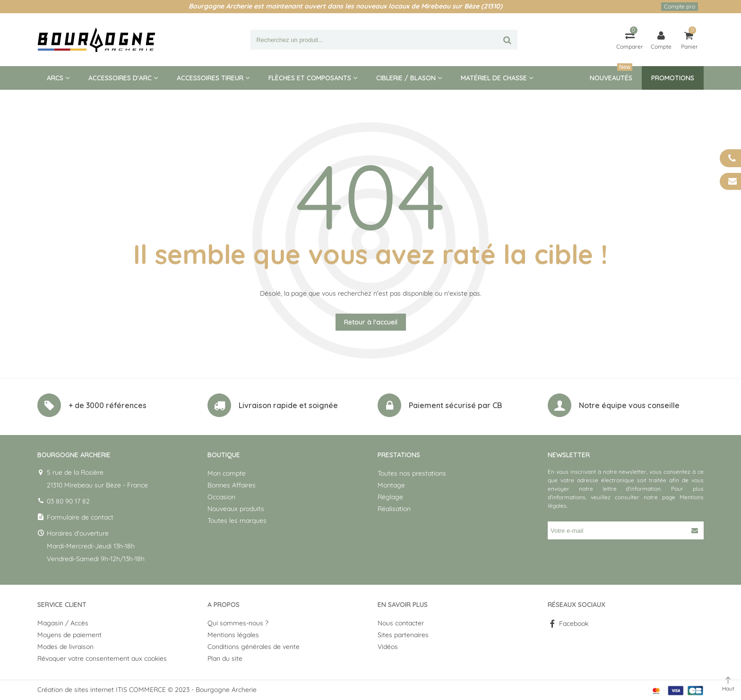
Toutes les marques (237, 521)
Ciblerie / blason (406, 78)
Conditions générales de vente (254, 647)
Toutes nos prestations (412, 473)
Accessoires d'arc (120, 78)
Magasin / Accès (63, 623)
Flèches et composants (310, 78)
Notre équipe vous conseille (629, 405)
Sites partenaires (403, 635)
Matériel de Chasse (494, 78)
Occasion (221, 497)
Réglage (390, 497)
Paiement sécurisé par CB (455, 405)
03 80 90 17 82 (68, 501)
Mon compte (227, 473)
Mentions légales (233, 635)
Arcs (55, 78)
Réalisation (394, 509)
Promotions (673, 78)
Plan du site (225, 658)
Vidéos (388, 647)
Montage (391, 485)
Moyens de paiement (69, 635)
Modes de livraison (65, 647)
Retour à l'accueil (371, 322)
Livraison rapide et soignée (288, 405)
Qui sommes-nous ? (238, 623)
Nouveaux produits (236, 509)
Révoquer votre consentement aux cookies (102, 658)
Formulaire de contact (80, 517)
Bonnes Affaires (232, 485)
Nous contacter (401, 623)
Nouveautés (611, 74)
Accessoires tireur (210, 78)
